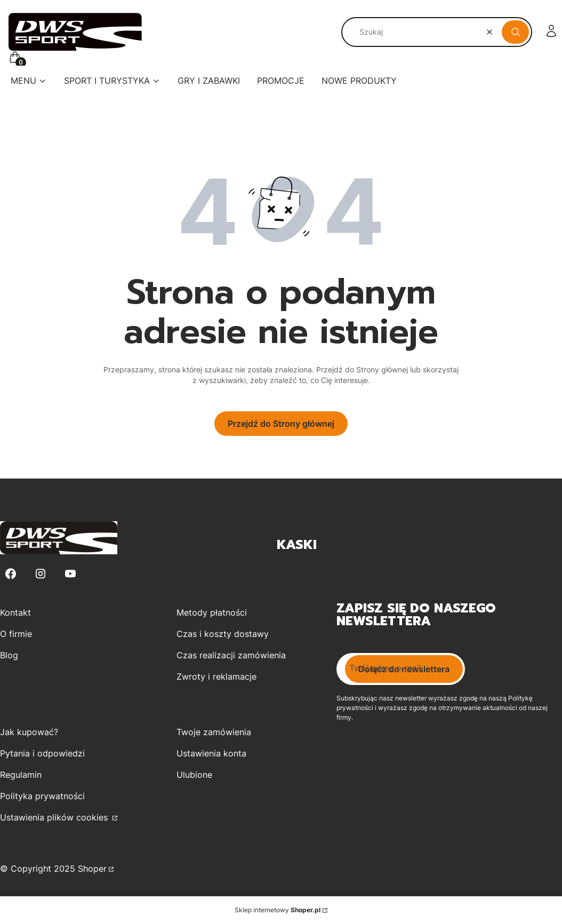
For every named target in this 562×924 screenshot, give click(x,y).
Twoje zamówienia (214, 732)
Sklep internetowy (278, 910)
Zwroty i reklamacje (216, 676)
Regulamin (21, 775)
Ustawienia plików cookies (55, 817)
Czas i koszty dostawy (223, 634)
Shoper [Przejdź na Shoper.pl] (92, 869)
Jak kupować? (29, 732)
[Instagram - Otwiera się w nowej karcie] (41, 574)
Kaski (297, 545)
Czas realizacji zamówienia (231, 655)
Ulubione (194, 775)
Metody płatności (212, 612)
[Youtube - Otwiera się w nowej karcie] (70, 574)
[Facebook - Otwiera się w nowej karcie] (11, 574)
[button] (515, 32)
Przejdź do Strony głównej (281, 424)
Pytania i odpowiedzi (42, 753)
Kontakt (15, 612)
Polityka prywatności (42, 796)
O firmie (16, 634)
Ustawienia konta (211, 753)
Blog (9, 655)
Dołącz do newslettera (404, 669)
